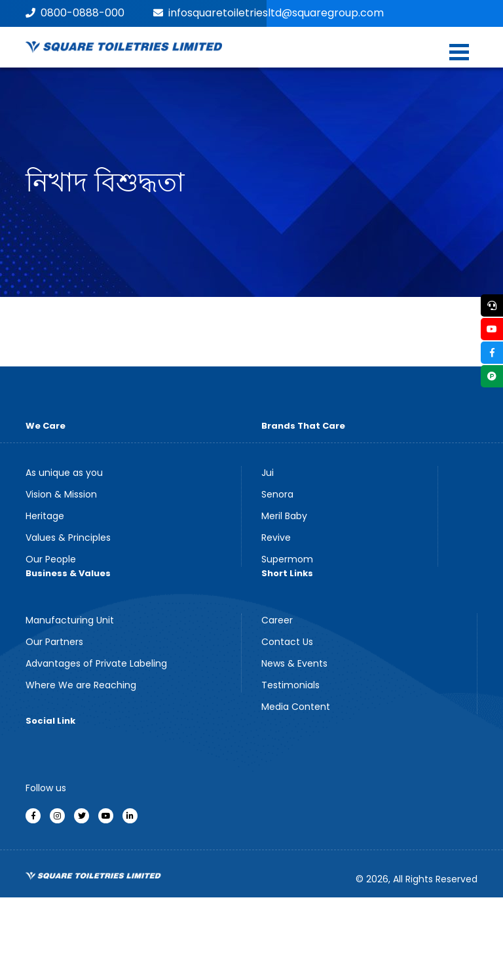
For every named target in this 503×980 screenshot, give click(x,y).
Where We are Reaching (81, 685)
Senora (277, 494)
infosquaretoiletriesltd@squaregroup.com (269, 13)
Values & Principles (68, 538)
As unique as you (64, 473)
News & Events (294, 663)
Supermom (287, 559)
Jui (268, 473)
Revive (276, 538)
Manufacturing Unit (70, 620)
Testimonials (290, 685)
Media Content (296, 707)
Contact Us (287, 642)
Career (277, 620)
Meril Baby (284, 516)
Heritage (45, 516)
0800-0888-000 (75, 13)
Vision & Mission (61, 494)
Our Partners (54, 642)
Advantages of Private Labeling (96, 663)
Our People (51, 559)
